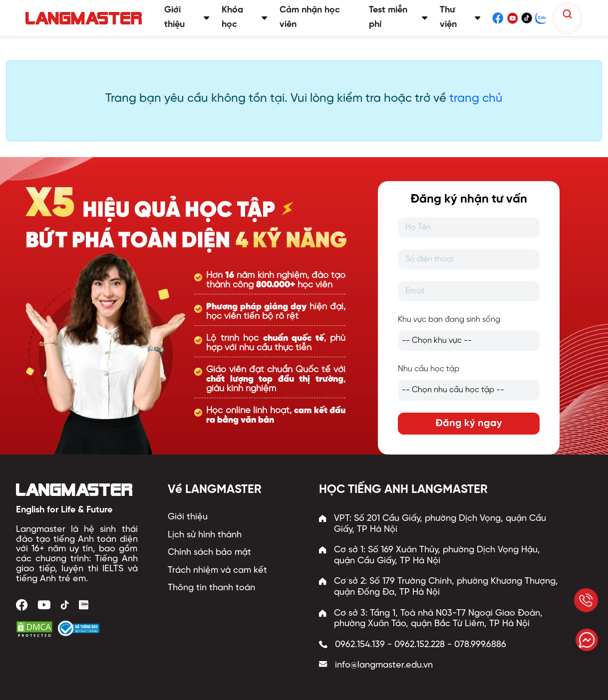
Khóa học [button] (244, 17)
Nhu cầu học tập (429, 369)
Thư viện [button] (460, 17)
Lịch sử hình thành (205, 535)
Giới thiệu (188, 517)
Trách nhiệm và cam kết (217, 571)
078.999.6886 (480, 645)
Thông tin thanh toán (211, 588)
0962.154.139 (360, 645)
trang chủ (476, 99)
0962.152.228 (420, 645)
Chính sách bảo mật (209, 553)
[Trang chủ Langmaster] (86, 18)
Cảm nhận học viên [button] (310, 17)
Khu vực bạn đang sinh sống (449, 320)
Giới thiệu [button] (187, 17)
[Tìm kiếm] (567, 14)
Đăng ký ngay (469, 423)
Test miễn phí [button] (399, 17)
